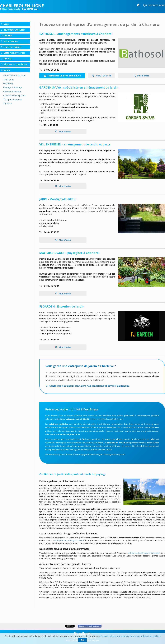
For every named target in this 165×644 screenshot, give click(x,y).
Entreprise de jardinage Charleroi (69, 540)
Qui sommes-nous (154, 5)
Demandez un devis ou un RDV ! (62, 76)
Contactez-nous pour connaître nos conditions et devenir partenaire (89, 386)
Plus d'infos (143, 76)
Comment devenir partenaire (89, 626)
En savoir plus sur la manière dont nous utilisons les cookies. (131, 636)
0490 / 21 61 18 (102, 76)
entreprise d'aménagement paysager (144, 553)
